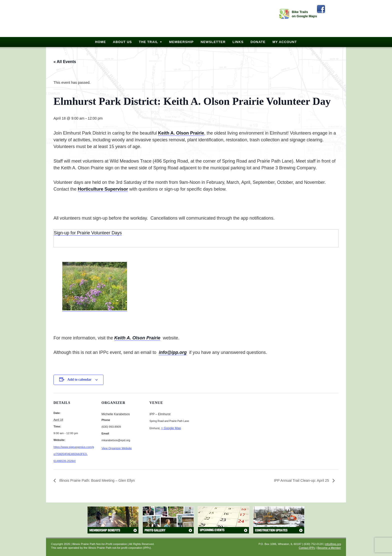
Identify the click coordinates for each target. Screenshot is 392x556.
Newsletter (213, 42)
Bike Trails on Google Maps (304, 14)
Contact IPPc (307, 548)
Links (238, 42)
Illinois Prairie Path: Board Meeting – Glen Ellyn (96, 480)
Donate (258, 42)
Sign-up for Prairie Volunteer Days (88, 233)
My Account (285, 42)
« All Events (65, 62)
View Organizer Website (117, 448)
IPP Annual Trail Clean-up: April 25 (302, 480)
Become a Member (329, 548)
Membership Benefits (113, 520)
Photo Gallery (168, 520)
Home (101, 42)
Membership (181, 42)
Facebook (321, 9)
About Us (122, 42)
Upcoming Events (223, 520)
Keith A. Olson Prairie (137, 338)
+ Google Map (171, 428)
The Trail (148, 42)
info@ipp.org (173, 352)
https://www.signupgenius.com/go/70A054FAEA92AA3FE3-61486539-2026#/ (74, 454)
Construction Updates (279, 520)
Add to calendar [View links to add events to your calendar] (79, 380)
